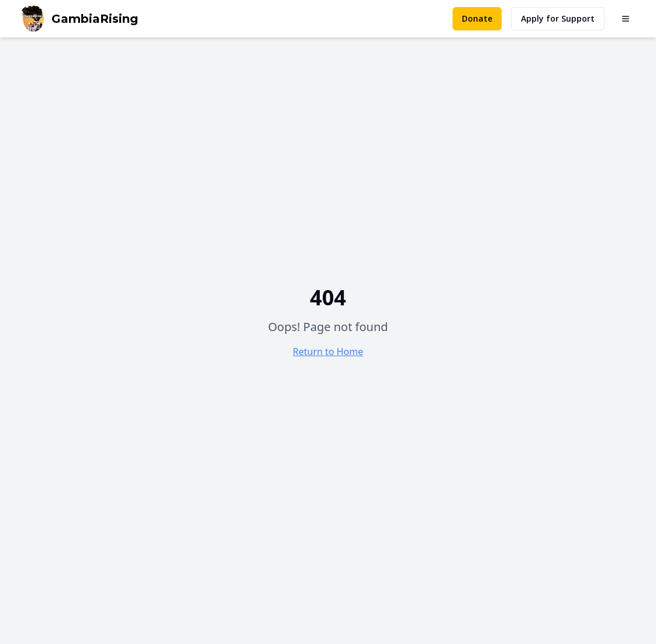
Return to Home (328, 352)
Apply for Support (558, 18)
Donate (477, 18)
